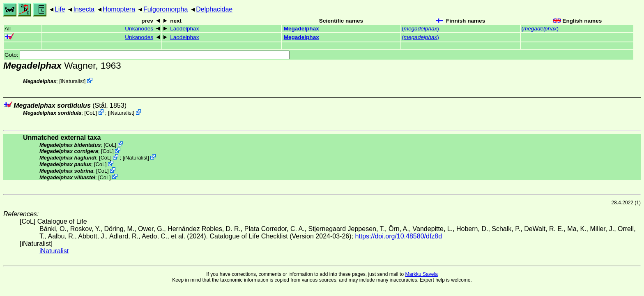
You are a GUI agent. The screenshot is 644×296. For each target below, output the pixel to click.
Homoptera (119, 9)
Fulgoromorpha (166, 9)
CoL (91, 113)
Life (60, 9)
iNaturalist (72, 81)
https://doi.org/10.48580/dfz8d (398, 236)
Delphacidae (214, 9)
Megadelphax (301, 29)
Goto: (147, 55)
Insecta (84, 9)
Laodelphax (184, 29)
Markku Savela (421, 274)
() (420, 29)
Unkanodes (139, 29)
